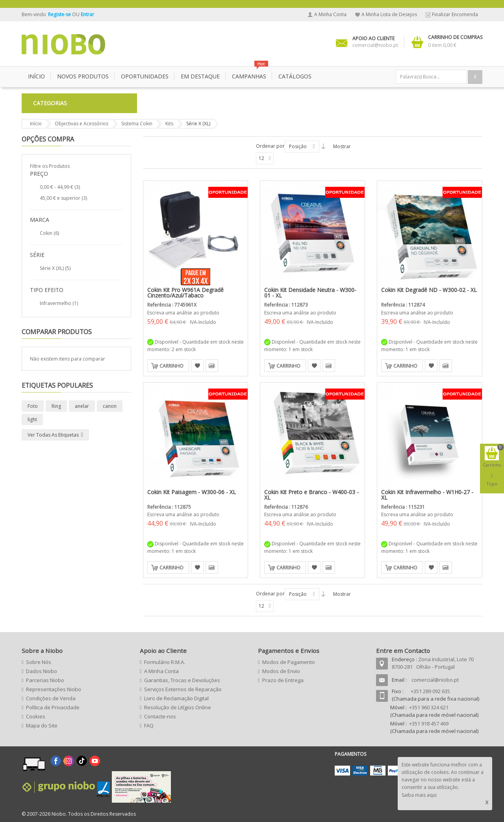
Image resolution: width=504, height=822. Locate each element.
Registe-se (60, 14)
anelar (82, 406)
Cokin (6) (49, 233)
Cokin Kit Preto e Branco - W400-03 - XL (311, 495)
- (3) (60, 187)
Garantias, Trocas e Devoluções (182, 680)
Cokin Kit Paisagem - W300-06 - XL (192, 492)
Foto (33, 406)
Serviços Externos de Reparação (183, 689)
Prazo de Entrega (283, 680)
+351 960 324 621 (429, 707)
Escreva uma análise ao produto (183, 313)
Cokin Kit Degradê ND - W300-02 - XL (429, 290)
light (32, 419)
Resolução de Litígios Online (178, 707)
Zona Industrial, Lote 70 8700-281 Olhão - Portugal (433, 663)
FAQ (149, 725)
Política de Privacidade (53, 707)
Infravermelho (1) (59, 303)
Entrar (87, 14)
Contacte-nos (160, 716)
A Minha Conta (330, 14)
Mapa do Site (42, 725)
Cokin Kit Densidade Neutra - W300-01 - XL (310, 293)
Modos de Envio (281, 671)
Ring (56, 406)
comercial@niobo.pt (435, 680)
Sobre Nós (39, 662)
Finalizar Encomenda (455, 14)
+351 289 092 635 (430, 691)
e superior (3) (63, 198)
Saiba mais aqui (419, 795)
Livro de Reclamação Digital (176, 698)
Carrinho (171, 366)
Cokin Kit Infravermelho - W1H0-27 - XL (427, 495)
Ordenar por (270, 146)
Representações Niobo (54, 689)
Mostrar (342, 146)
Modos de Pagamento (289, 662)
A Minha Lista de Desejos (389, 14)
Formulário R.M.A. (165, 662)
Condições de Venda (51, 698)
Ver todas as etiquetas (53, 435)
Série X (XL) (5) (55, 268)
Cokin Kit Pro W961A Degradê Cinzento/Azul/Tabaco (185, 293)
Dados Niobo (42, 671)
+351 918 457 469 (429, 723)
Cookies (36, 716)
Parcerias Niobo (45, 680)
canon (110, 406)
